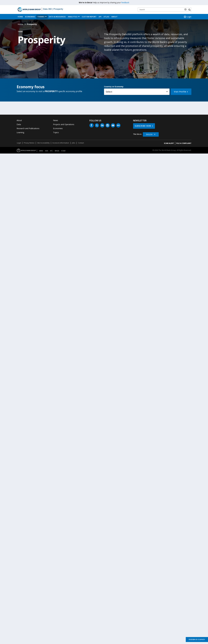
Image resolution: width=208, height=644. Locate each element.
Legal (19, 143)
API (100, 17)
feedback (125, 2)
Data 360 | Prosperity (53, 9)
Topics (56, 132)
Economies (30, 17)
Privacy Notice (29, 143)
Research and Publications (28, 128)
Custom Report (89, 17)
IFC (51, 151)
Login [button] (187, 17)
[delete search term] (186, 9)
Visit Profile (180, 92)
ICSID (63, 151)
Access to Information (61, 143)
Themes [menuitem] (41, 17)
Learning (20, 132)
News (56, 120)
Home (20, 17)
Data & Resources (57, 17)
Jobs (74, 143)
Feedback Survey (197, 639)
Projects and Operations (64, 124)
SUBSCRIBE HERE (143, 126)
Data (19, 124)
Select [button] (109, 92)
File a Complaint (184, 143)
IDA (47, 151)
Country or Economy (114, 87)
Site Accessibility (43, 143)
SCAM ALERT (169, 143)
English (149, 134)
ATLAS (106, 17)
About (114, 17)
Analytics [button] (73, 17)
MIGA (57, 151)
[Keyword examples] (165, 10)
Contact (81, 143)
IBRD (41, 151)
